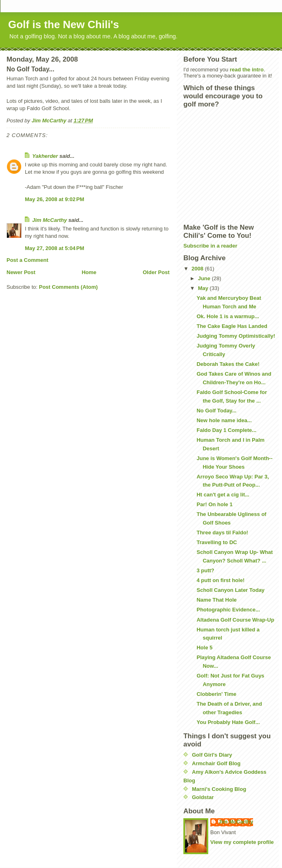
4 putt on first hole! (220, 580)
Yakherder (45, 156)
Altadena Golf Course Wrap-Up (235, 620)
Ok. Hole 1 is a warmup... (228, 316)
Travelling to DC (217, 542)
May (204, 288)
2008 (198, 269)
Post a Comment (28, 260)
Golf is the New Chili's (64, 24)
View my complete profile (242, 842)
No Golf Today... (216, 411)
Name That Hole (216, 600)
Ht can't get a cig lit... (223, 495)
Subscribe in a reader (210, 246)
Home (89, 272)
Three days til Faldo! (222, 533)
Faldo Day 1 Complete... (226, 430)
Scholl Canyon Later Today (230, 590)
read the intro (247, 70)
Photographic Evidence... (228, 610)
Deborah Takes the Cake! (228, 364)
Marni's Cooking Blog (219, 789)
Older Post (156, 272)
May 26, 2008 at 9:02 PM (55, 199)
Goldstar (203, 797)
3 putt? (205, 570)
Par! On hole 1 (214, 504)
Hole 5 (204, 648)
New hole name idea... (224, 420)
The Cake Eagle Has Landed (232, 326)
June (205, 278)
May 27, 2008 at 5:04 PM (55, 248)
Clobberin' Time (216, 694)
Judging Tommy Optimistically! (236, 336)
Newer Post (21, 272)
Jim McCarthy (50, 220)
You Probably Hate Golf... (228, 722)
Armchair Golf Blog (216, 763)
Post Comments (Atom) (68, 287)
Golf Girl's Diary (212, 755)
